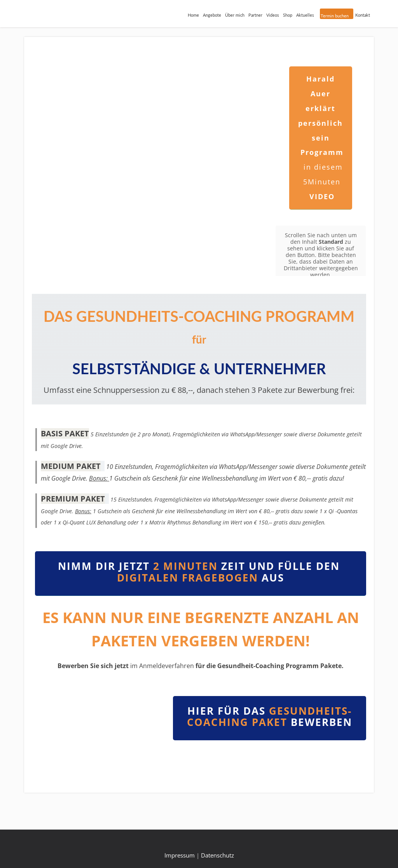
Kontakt (363, 15)
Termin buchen (335, 16)
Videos (273, 15)
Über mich (235, 15)
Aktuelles (305, 15)
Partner (255, 15)
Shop (288, 15)
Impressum (180, 855)
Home (193, 15)
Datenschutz (217, 855)
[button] (44, 733)
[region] (99, 733)
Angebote (212, 15)
